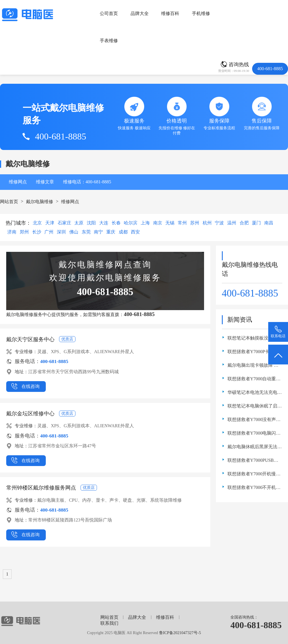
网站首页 (9, 202)
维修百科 (170, 13)
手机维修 (201, 13)
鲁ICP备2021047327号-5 (180, 633)
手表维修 (109, 41)
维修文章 (45, 182)
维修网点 (18, 182)
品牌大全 (140, 13)
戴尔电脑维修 (40, 202)
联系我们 (109, 623)
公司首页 (109, 13)
